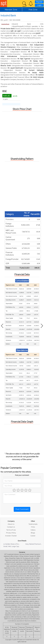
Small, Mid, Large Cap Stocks (14, 546)
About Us (11, 524)
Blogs (33, 533)
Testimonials (33, 524)
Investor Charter (11, 536)
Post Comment (22, 509)
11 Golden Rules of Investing (13, 544)
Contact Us (11, 527)
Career (33, 536)
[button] (31, 4)
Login (39, 5)
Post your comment (22, 475)
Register (39, 2)
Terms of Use (11, 530)
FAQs (33, 527)
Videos (33, 530)
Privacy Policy (11, 533)
